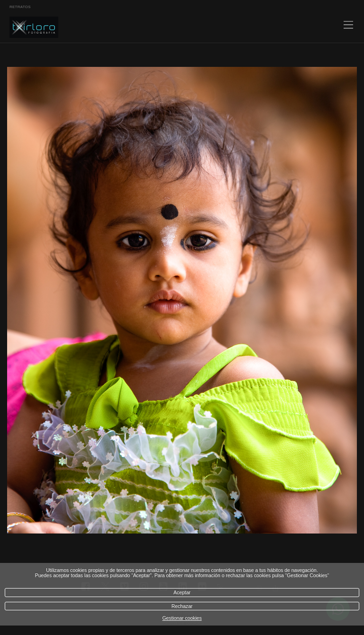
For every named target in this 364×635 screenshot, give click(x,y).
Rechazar (182, 606)
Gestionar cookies (182, 618)
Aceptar (182, 593)
